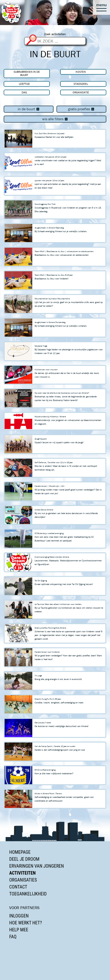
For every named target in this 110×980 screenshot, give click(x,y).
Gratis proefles (81, 109)
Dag (24, 92)
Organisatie (81, 92)
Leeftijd (24, 84)
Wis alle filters (55, 119)
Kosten (81, 72)
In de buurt (29, 109)
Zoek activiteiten (55, 34)
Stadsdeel (81, 84)
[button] (101, 7)
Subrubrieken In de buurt (27, 73)
